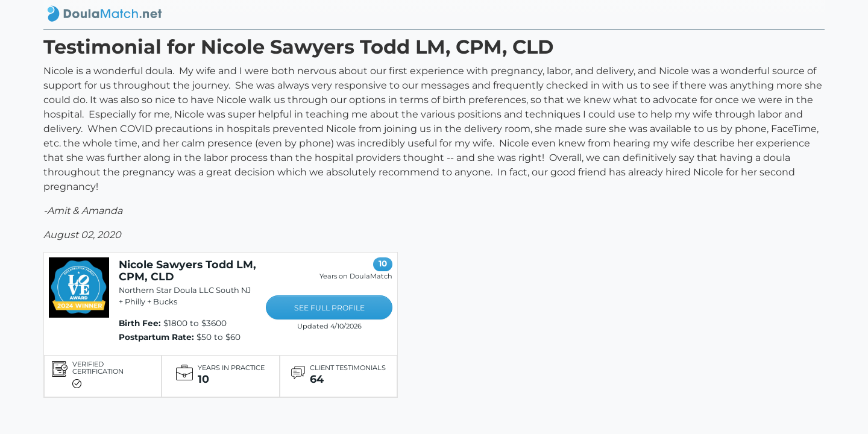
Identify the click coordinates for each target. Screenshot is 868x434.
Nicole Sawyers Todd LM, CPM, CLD (187, 270)
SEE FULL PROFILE (329, 308)
